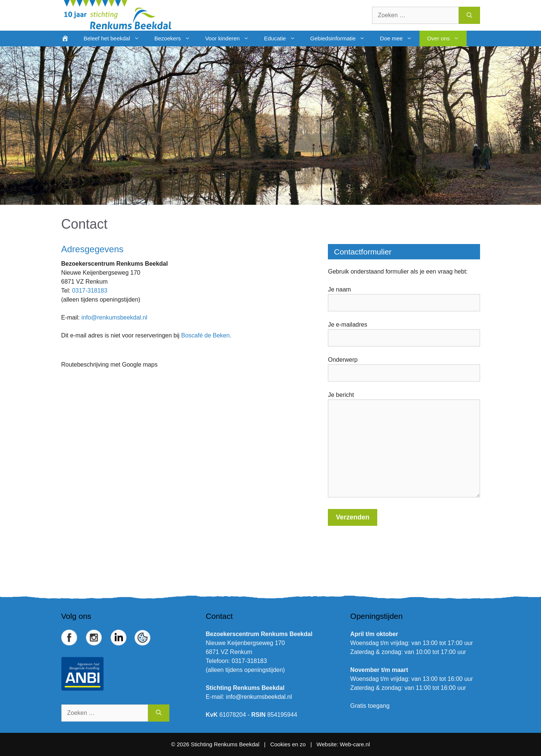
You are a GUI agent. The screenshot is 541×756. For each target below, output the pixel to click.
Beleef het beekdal (115, 38)
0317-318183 (90, 291)
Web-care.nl (355, 744)
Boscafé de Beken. (206, 335)
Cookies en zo (289, 744)
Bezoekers (176, 38)
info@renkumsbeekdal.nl (114, 317)
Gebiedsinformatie (342, 38)
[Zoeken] (469, 15)
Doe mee (400, 38)
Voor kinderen (231, 38)
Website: (328, 744)
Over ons (447, 38)
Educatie (283, 38)
